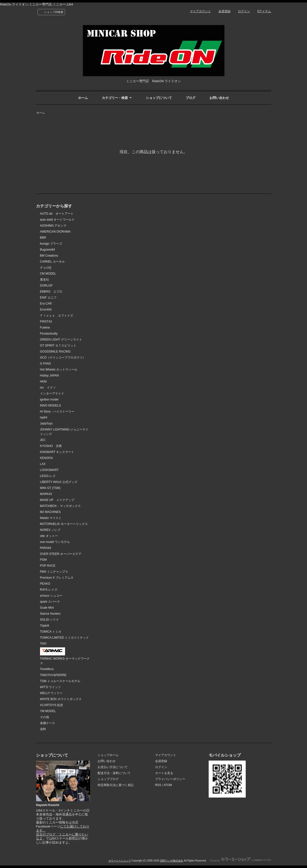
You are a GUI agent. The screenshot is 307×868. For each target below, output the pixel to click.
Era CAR (46, 304)
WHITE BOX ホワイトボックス (61, 699)
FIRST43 (46, 322)
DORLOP (46, 286)
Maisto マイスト (51, 518)
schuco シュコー (51, 596)
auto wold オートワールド (57, 220)
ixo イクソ (48, 388)
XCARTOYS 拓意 (52, 705)
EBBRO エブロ (51, 292)
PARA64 (46, 548)
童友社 (45, 280)
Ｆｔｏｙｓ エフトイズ (57, 316)
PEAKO (45, 584)
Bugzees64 (48, 250)
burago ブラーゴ (51, 244)
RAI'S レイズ (49, 590)
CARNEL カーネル (53, 262)
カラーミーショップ (120, 861)
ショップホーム (108, 755)
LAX (43, 464)
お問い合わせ (219, 98)
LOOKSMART (49, 470)
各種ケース (48, 723)
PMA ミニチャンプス (54, 572)
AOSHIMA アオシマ (53, 226)
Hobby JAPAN (50, 376)
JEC (43, 440)
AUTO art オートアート (57, 214)
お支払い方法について (113, 767)
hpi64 (44, 418)
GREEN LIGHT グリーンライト (61, 340)
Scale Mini (47, 608)
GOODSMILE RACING (55, 352)
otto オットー (49, 536)
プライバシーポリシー (170, 779)
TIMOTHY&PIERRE (53, 675)
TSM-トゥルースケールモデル (60, 681)
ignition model (49, 400)
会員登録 (224, 11)
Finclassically (49, 334)
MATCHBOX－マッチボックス (60, 506)
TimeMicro (47, 669)
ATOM (168, 785)
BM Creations (49, 256)
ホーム (83, 98)
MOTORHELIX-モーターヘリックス (64, 524)
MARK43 (46, 494)
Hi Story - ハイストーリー (57, 412)
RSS (158, 785)
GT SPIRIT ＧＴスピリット (58, 346)
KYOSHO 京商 (51, 446)
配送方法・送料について (114, 773)
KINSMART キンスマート (57, 452)
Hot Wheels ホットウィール (59, 370)
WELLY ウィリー (51, 693)
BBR (43, 238)
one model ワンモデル (55, 542)
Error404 (46, 310)
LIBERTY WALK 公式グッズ (59, 482)
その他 (45, 717)
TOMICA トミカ (51, 632)
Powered (240, 861)
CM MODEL (48, 274)
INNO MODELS (51, 406)
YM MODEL (48, 711)
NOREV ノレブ (50, 530)
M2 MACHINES (50, 512)
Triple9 (45, 626)
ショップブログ (108, 779)
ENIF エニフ (48, 298)
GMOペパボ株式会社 (171, 861)
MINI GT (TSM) (50, 488)
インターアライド (52, 394)
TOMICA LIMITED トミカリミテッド (65, 638)
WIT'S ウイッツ (51, 687)
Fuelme (45, 328)
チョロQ (46, 268)
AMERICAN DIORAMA (55, 232)
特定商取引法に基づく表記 (116, 785)
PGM (43, 560)
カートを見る (164, 773)
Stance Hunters (50, 614)
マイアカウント (200, 11)
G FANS (46, 364)
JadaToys (46, 424)
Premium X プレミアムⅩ (57, 578)
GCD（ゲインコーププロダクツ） (63, 358)
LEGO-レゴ (48, 476)
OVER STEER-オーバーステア (61, 554)
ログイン (244, 11)
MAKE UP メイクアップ (57, 500)
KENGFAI (47, 458)
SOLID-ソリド (50, 620)
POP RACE (48, 566)
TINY (43, 644)
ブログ (191, 98)
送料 (43, 729)
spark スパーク (50, 602)
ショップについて (159, 98)
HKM (43, 382)
